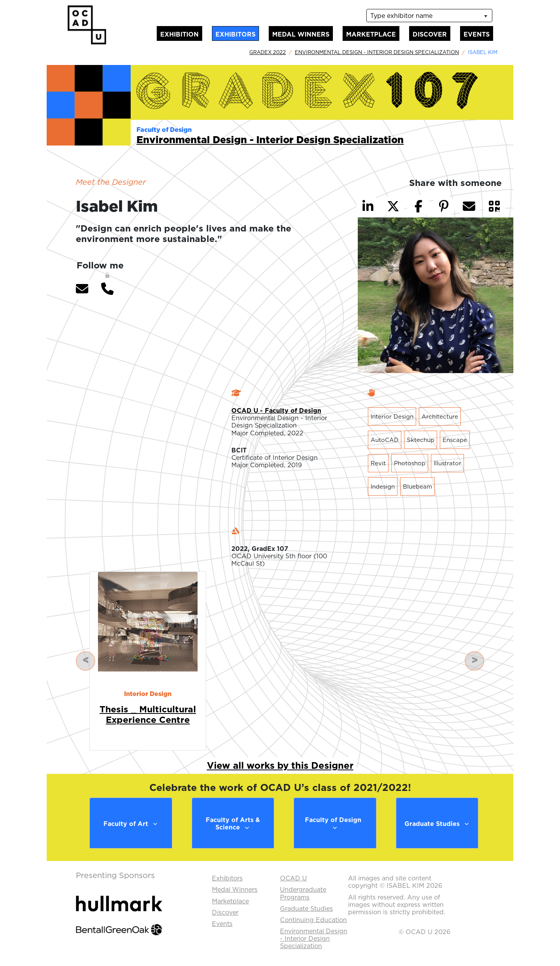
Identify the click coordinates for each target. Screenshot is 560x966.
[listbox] (429, 16)
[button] (82, 289)
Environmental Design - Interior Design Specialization (377, 52)
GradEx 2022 (268, 52)
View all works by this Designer (280, 765)
